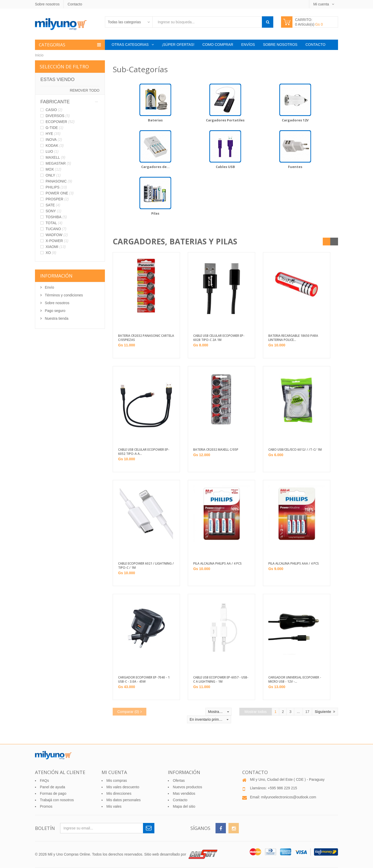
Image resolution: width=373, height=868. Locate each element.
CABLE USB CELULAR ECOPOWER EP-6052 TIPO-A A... (144, 452)
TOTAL (54, 223)
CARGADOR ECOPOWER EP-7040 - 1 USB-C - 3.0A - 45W (144, 680)
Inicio (39, 55)
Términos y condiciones (63, 295)
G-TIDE (54, 128)
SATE (53, 205)
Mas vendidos (184, 793)
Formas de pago (53, 793)
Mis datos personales (124, 800)
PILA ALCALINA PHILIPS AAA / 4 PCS (294, 564)
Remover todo (85, 90)
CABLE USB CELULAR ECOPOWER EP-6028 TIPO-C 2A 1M (219, 338)
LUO (52, 151)
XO (51, 253)
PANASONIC (59, 181)
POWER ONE (60, 193)
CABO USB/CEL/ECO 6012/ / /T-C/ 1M (295, 450)
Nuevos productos (187, 787)
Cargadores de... (155, 167)
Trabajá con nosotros (57, 800)
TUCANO (56, 229)
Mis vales (114, 806)
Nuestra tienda (56, 318)
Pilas (155, 213)
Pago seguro (55, 311)
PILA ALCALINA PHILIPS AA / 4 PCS (217, 564)
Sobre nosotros (47, 4)
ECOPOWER (60, 122)
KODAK (55, 145)
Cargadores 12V (295, 120)
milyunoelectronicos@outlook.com (289, 797)
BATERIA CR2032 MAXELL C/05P (216, 450)
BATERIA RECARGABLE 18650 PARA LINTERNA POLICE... (293, 338)
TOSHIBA (56, 217)
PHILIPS (56, 187)
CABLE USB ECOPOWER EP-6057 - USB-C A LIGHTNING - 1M (221, 680)
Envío (49, 287)
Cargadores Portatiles (225, 120)
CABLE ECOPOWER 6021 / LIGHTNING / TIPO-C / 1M (146, 566)
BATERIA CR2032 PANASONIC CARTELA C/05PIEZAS (146, 338)
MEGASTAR (58, 163)
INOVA (54, 140)
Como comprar (218, 45)
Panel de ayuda (52, 787)
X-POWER (57, 241)
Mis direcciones (119, 793)
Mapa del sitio (184, 806)
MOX (53, 169)
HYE (53, 134)
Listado (334, 242)
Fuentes (295, 167)
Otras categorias (131, 45)
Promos (46, 806)
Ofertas (179, 781)
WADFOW (57, 235)
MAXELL (55, 157)
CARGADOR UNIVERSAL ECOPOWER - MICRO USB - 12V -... (295, 680)
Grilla (327, 242)
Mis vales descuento (123, 787)
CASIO (54, 110)
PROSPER (57, 199)
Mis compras (117, 781)
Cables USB (225, 167)
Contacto (75, 4)
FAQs (44, 781)
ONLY (53, 175)
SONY (53, 211)
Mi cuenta (322, 4)
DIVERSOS (58, 116)
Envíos (248, 45)
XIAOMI (56, 247)
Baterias (155, 120)
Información (56, 276)
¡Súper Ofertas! (178, 45)
